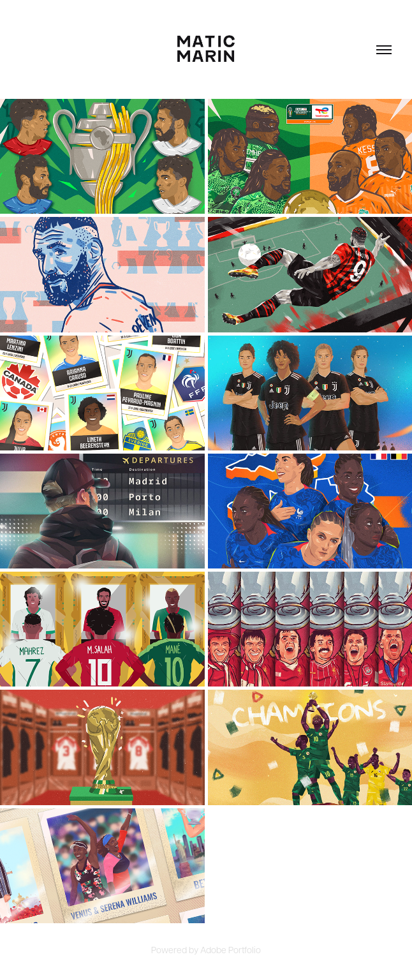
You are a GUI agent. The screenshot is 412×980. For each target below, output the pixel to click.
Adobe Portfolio (231, 949)
